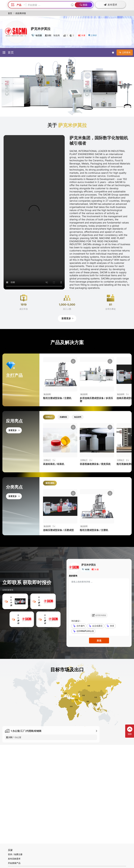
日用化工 (49, 417)
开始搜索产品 (14, 863)
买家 (10, 850)
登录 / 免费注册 (15, 854)
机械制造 (63, 417)
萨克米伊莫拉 (41, 29)
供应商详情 (21, 13)
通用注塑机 (50, 483)
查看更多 (68, 318)
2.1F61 (92, 35)
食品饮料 (78, 417)
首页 (10, 13)
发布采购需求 (14, 859)
